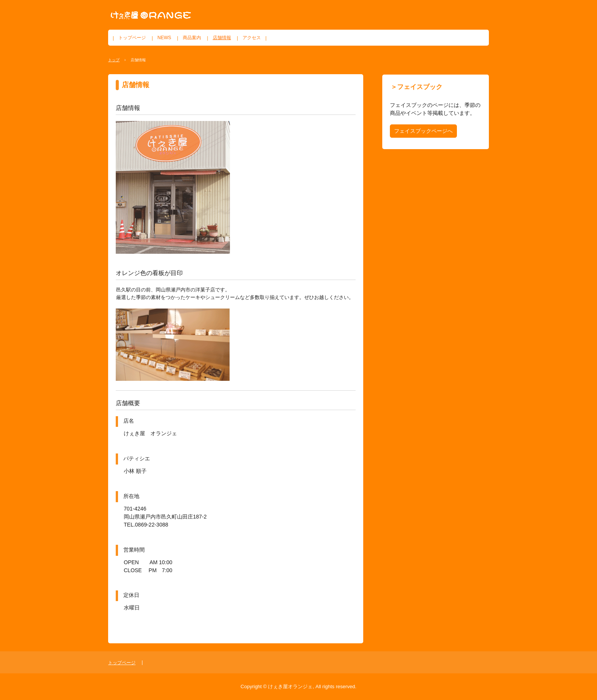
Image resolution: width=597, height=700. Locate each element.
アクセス (252, 38)
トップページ (132, 38)
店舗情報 (222, 38)
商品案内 (192, 38)
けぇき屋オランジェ (151, 15)
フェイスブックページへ (423, 131)
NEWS (164, 38)
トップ (114, 60)
